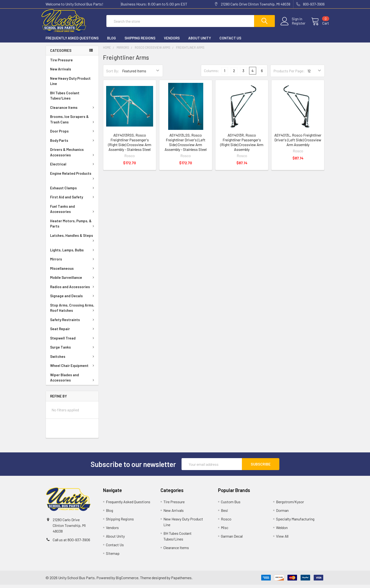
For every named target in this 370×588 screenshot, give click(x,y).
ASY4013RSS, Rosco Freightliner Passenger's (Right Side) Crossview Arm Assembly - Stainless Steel (130, 146)
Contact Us (230, 41)
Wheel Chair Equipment (73, 369)
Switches (73, 360)
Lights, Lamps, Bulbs (73, 253)
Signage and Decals (73, 299)
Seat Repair (73, 332)
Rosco (226, 522)
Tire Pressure (61, 63)
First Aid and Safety (73, 200)
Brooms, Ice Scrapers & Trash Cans (73, 123)
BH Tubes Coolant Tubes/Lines (65, 99)
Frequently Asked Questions (72, 41)
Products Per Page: (289, 74)
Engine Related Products (73, 179)
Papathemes (181, 581)
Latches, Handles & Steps (73, 241)
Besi (224, 514)
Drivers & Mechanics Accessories (73, 156)
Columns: (212, 74)
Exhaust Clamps (73, 191)
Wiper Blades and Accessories (73, 381)
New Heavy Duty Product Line (70, 84)
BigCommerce (127, 581)
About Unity (200, 41)
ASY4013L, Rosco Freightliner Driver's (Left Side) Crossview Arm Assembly (298, 143)
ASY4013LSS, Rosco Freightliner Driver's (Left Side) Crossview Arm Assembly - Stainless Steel (186, 146)
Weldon (282, 531)
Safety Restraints (73, 323)
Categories (61, 54)
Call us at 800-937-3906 (71, 543)
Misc (225, 531)
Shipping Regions (140, 41)
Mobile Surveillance (73, 281)
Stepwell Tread (73, 341)
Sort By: (113, 74)
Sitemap (113, 557)
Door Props (73, 134)
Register (294, 26)
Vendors (172, 41)
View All (282, 539)
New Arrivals (61, 72)
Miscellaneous (73, 272)
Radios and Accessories (73, 290)
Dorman (282, 514)
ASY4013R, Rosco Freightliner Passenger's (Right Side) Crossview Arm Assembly (242, 146)
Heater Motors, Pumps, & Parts (73, 227)
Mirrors (73, 262)
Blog (112, 41)
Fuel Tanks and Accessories (73, 212)
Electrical (73, 167)
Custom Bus (231, 505)
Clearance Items (73, 111)
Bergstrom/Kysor (290, 505)
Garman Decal (232, 539)
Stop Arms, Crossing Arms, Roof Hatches (73, 311)
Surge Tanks (73, 350)
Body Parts (73, 144)
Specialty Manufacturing (295, 522)
